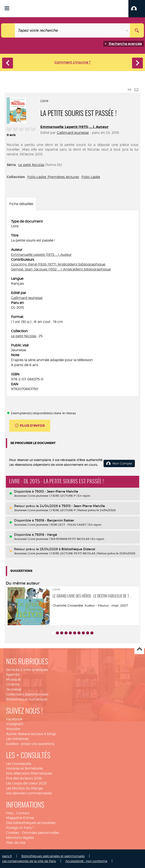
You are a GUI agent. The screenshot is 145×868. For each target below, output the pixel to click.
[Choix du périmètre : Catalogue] (8, 30)
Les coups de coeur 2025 (26, 783)
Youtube (13, 729)
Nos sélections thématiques (29, 773)
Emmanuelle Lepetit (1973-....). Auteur (74, 127)
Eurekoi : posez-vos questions (30, 744)
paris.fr (7, 856)
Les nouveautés (19, 764)
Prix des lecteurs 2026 (24, 778)
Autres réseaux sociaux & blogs (31, 734)
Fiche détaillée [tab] (21, 204)
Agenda (13, 674)
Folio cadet (91, 177)
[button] (137, 9)
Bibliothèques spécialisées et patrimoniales (53, 856)
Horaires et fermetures (24, 768)
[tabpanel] (72, 305)
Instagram (15, 724)
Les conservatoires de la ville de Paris (29, 861)
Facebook (14, 719)
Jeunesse (14, 689)
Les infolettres (17, 739)
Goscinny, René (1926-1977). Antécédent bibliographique (58, 264)
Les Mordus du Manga (24, 788)
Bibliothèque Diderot (78, 549)
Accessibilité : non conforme (86, 861)
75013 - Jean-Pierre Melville (56, 491)
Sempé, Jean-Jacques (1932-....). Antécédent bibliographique (61, 269)
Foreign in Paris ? (20, 828)
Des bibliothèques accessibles (31, 823)
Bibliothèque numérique (27, 699)
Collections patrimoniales (27, 694)
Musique (13, 679)
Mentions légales (20, 838)
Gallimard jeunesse (73, 133)
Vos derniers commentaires (29, 793)
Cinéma (13, 684)
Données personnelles (41, 833)
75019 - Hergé (46, 535)
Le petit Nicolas (31, 165)
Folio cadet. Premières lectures (53, 177)
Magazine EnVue (20, 818)
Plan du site (16, 843)
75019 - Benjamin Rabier (54, 520)
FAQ (10, 813)
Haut (139, 649)
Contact (23, 813)
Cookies (13, 833)
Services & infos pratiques (27, 670)
